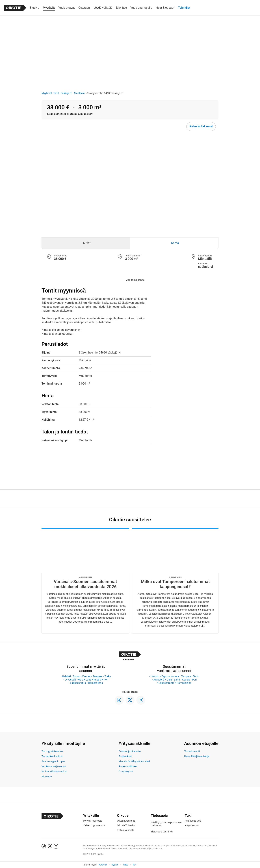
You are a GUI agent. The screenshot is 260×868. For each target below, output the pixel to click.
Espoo (76, 676)
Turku (108, 676)
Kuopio (97, 680)
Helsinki (66, 676)
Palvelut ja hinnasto (130, 751)
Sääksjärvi (66, 93)
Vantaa (86, 676)
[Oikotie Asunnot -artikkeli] (85, 581)
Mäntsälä (79, 93)
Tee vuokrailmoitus (52, 756)
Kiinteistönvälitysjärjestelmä (134, 761)
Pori (106, 680)
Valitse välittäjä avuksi (54, 771)
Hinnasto (47, 777)
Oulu (81, 680)
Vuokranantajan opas (54, 766)
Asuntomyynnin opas (53, 761)
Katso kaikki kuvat (201, 126)
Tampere (97, 676)
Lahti (88, 680)
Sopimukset (125, 756)
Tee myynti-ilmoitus (52, 751)
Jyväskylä (70, 680)
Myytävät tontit (50, 93)
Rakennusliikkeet (128, 766)
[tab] (86, 243)
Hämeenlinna (96, 683)
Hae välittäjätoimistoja (197, 756)
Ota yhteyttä (126, 771)
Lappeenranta (78, 683)
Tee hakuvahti (192, 751)
